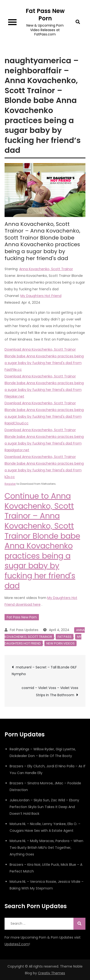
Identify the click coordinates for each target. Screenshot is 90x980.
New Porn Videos (60, 643)
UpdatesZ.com (17, 944)
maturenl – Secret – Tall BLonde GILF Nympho (44, 671)
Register (10, 484)
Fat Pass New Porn (45, 15)
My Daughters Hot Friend (41, 296)
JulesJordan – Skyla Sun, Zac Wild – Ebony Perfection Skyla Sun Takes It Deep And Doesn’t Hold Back (44, 807)
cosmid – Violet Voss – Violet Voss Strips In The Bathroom (50, 691)
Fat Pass (65, 637)
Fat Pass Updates (24, 630)
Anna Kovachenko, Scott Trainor (46, 269)
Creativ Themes (51, 973)
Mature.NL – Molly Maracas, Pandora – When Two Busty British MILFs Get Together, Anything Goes (46, 848)
